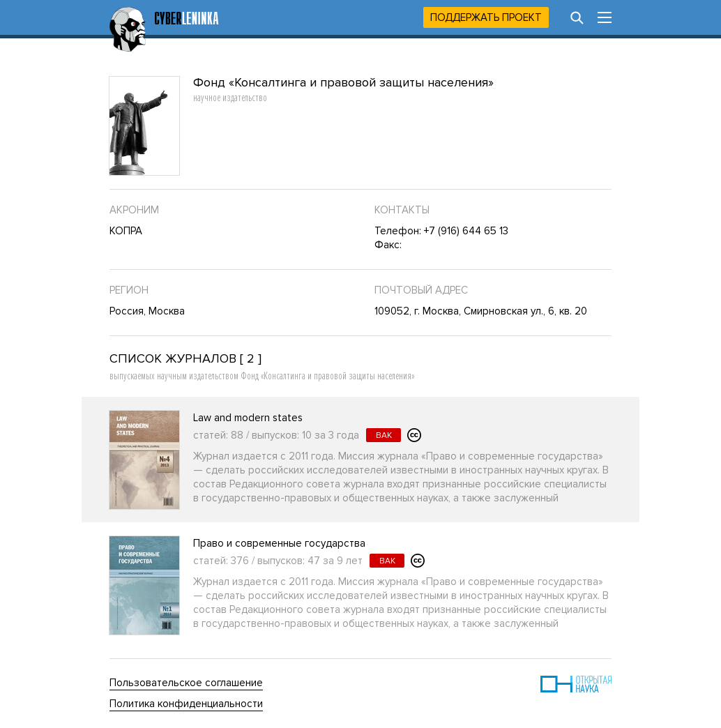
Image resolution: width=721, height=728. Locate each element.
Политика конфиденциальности (186, 704)
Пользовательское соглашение (186, 683)
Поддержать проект (486, 17)
